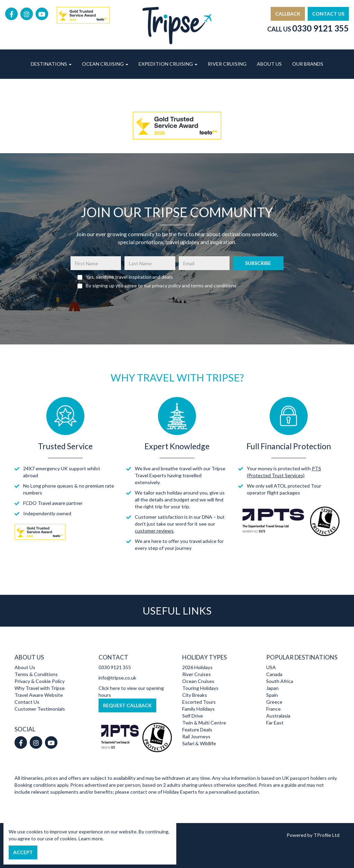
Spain (272, 695)
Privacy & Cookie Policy (40, 681)
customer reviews (154, 531)
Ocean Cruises (198, 681)
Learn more (91, 838)
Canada (274, 674)
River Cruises (197, 674)
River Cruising (227, 64)
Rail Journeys (196, 736)
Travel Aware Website (39, 695)
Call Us (308, 29)
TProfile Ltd (327, 835)
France (273, 709)
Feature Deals (197, 730)
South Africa (280, 681)
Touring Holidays (200, 688)
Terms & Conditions (36, 674)
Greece (274, 702)
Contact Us (328, 14)
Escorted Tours (199, 702)
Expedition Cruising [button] (168, 64)
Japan (272, 688)
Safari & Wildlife (199, 743)
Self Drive (193, 716)
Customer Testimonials (40, 709)
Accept (23, 852)
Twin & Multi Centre (204, 723)
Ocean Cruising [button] (105, 64)
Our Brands (308, 64)
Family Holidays (198, 709)
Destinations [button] (51, 64)
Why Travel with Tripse (40, 688)
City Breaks (195, 695)
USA (271, 667)
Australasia (278, 716)
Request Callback (127, 705)
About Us (269, 64)
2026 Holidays (197, 667)
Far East (275, 723)
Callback (288, 14)
